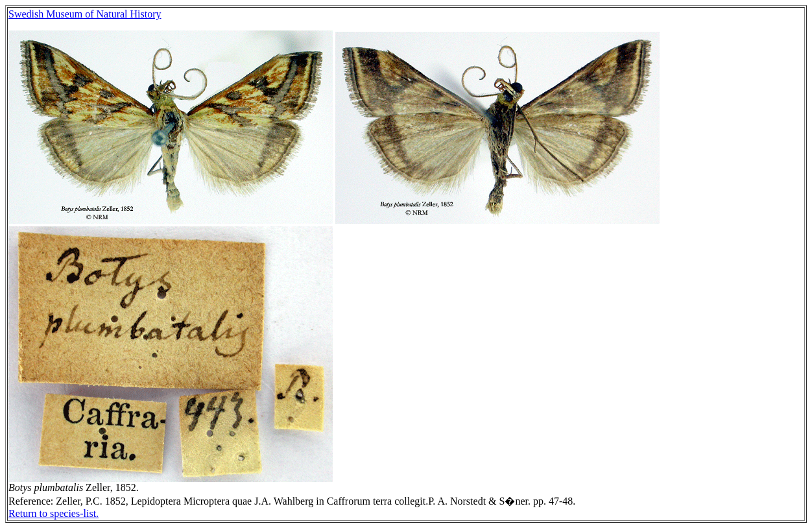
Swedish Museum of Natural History (85, 14)
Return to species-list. (54, 513)
